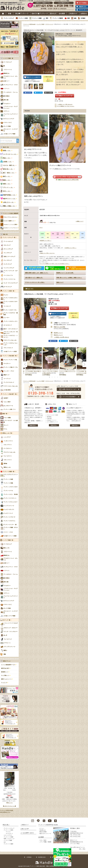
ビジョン (42, 828)
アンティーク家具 (23, 18)
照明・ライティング (9, 839)
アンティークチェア (9, 18)
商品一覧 (5, 234)
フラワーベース (49, 24)
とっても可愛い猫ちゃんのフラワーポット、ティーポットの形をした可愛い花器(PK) (50, 371)
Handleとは (43, 830)
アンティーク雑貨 (37, 18)
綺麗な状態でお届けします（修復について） (37, 273)
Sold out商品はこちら (5, 812)
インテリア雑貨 (40, 24)
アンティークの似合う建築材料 (11, 213)
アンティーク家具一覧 (8, 291)
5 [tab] (60, 377)
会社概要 (62, 13)
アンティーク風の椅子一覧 (9, 394)
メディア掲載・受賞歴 (45, 842)
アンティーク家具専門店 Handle (48, 825)
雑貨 (69, 18)
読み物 (53, 13)
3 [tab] (55, 377)
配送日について (58, 335)
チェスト (8, 832)
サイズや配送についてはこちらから (66, 106)
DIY (5, 842)
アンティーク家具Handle (29, 24)
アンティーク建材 (9, 844)
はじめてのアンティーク (40, 13)
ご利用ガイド (73, 13)
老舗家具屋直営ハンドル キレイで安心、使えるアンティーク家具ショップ (13, 6)
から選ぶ (6, 151)
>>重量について (80, 221)
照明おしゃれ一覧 (7, 433)
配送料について (58, 333)
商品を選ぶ (6, 825)
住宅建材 (83, 18)
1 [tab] (49, 377)
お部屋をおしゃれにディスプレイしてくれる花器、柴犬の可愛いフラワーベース (33, 371)
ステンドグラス (8, 835)
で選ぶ (8, 165)
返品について (60, 282)
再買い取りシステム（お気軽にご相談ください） (69, 278)
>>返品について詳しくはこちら (47, 253)
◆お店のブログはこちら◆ (9, 806)
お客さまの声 (25, 829)
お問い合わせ (84, 13)
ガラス (41, 228)
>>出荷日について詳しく (70, 248)
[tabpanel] (51, 362)
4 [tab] (57, 377)
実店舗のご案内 (75, 828)
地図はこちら (9, 803)
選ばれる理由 (43, 832)
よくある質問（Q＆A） (28, 833)
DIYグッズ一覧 (6, 620)
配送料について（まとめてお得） (65, 273)
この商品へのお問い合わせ (61, 337)
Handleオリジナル (11, 228)
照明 (47, 18)
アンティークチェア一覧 (9, 237)
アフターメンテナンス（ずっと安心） (35, 282)
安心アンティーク (22, 13)
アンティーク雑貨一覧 (8, 472)
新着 (10, 13)
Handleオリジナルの (10, 225)
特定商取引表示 (42, 857)
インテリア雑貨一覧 (8, 540)
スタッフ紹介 (43, 840)
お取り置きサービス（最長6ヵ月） (34, 278)
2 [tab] (52, 377)
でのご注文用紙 (59, 327)
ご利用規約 (29, 857)
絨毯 (75, 18)
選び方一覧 (6, 147)
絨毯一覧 (5, 414)
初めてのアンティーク (45, 834)
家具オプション (7, 661)
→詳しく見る (82, 849)
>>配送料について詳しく (45, 241)
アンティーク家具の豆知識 (6, 810)
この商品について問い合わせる (65, 104)
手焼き (10, 217)
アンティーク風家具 (58, 18)
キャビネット (10, 834)
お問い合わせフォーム (79, 847)
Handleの (9, 221)
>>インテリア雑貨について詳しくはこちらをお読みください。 (55, 264)
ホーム (3, 13)
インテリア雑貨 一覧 (8, 58)
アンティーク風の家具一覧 (9, 356)
